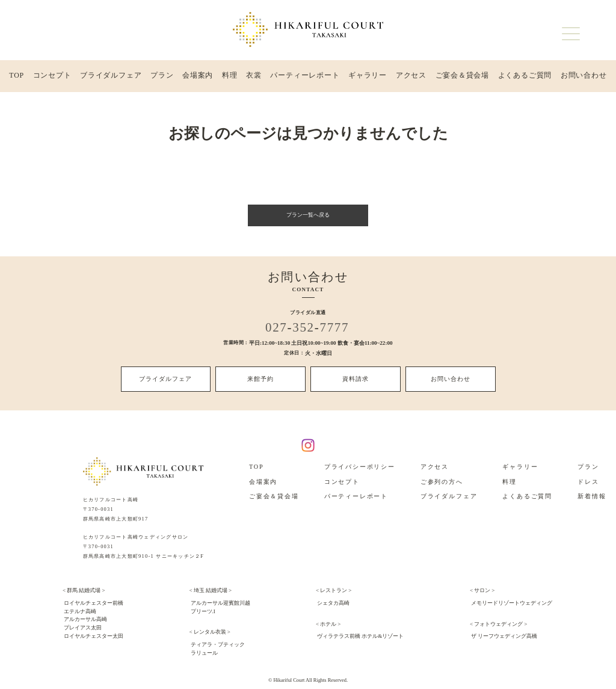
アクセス (411, 78)
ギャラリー (367, 78)
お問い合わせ (583, 78)
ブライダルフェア (111, 78)
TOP (17, 78)
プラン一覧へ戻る (308, 218)
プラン (162, 78)
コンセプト (52, 78)
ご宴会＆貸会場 (462, 78)
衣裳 (253, 78)
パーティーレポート (304, 78)
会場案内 (198, 78)
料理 (230, 78)
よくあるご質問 (525, 78)
